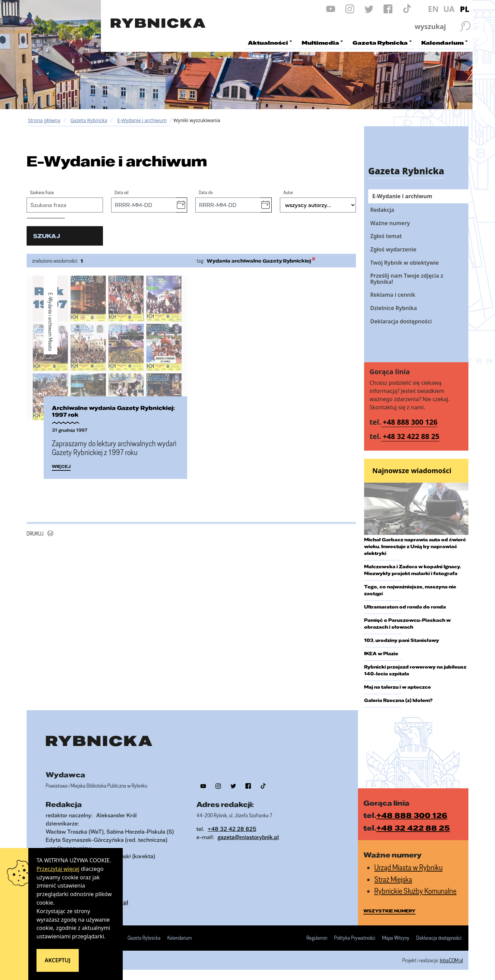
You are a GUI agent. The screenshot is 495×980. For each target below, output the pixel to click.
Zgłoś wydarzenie (393, 249)
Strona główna (44, 120)
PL (465, 9)
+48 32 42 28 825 (232, 829)
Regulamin (317, 938)
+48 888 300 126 (410, 422)
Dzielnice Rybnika (394, 308)
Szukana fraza (42, 192)
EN (433, 9)
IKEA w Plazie (381, 654)
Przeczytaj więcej (58, 869)
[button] (181, 205)
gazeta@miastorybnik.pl (248, 837)
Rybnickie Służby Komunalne (415, 891)
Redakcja (382, 210)
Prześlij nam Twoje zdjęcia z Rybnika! (407, 279)
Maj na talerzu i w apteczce (397, 687)
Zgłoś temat (386, 236)
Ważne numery (390, 223)
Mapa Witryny (396, 938)
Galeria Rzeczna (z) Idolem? (398, 700)
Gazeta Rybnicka (89, 120)
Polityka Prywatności (355, 938)
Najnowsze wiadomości (412, 471)
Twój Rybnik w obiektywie (404, 263)
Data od (122, 192)
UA (449, 9)
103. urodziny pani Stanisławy (402, 640)
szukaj (47, 236)
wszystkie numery (389, 911)
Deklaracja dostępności (401, 321)
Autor (288, 192)
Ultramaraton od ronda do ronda (405, 607)
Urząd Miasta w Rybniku (408, 867)
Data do (206, 192)
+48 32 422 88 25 (411, 436)
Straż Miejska (393, 879)
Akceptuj (58, 960)
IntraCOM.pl (451, 960)
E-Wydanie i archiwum (142, 120)
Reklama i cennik (393, 295)
